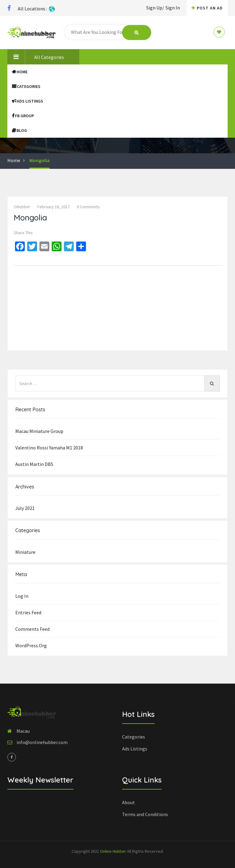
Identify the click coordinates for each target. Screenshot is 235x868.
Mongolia (39, 160)
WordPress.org (31, 645)
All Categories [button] (36, 57)
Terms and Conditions (145, 814)
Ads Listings (28, 101)
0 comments (88, 207)
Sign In (173, 8)
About (129, 802)
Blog (19, 130)
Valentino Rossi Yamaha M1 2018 (49, 448)
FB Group (23, 116)
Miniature (25, 552)
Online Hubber (113, 851)
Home (20, 72)
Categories (26, 86)
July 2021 (25, 508)
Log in (22, 596)
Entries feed (28, 612)
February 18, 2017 (54, 207)
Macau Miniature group (39, 431)
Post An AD (207, 8)
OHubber (22, 207)
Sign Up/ (155, 8)
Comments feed (32, 629)
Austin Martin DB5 (34, 464)
